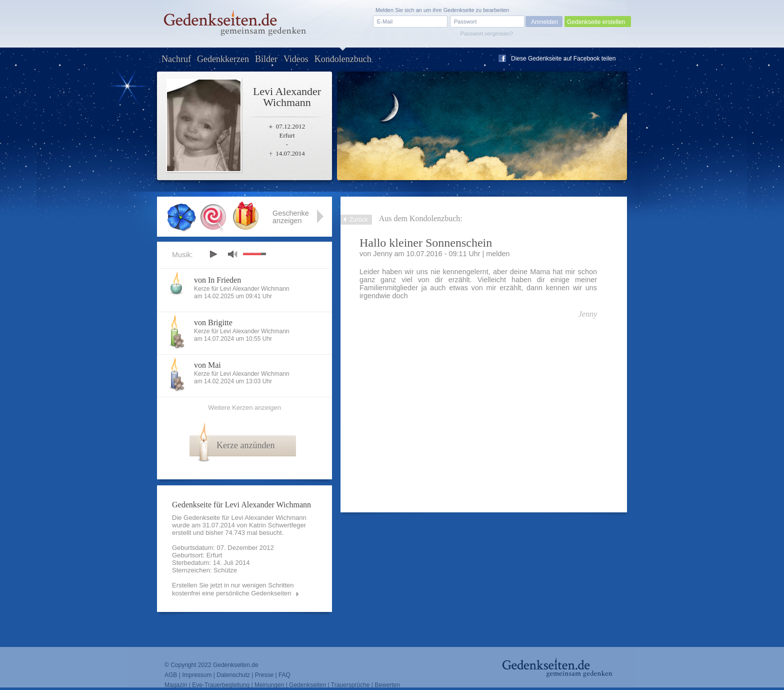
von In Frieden (217, 280)
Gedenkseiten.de (236, 665)
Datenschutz (233, 675)
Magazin (176, 685)
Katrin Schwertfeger (277, 525)
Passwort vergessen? (487, 34)
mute (232, 254)
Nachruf (176, 59)
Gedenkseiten (307, 685)
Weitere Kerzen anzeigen (244, 408)
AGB (171, 675)
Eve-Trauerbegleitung (221, 685)
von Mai (207, 365)
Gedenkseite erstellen (596, 22)
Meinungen (269, 685)
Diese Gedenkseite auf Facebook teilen (563, 59)
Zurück (359, 220)
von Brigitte (213, 322)
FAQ (284, 675)
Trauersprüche (350, 685)
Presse (264, 675)
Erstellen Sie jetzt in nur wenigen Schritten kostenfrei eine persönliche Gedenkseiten (233, 589)
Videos (296, 59)
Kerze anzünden (245, 445)
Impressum (197, 675)
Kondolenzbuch (343, 59)
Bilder (266, 59)
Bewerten (387, 685)
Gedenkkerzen (223, 59)
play (213, 254)
